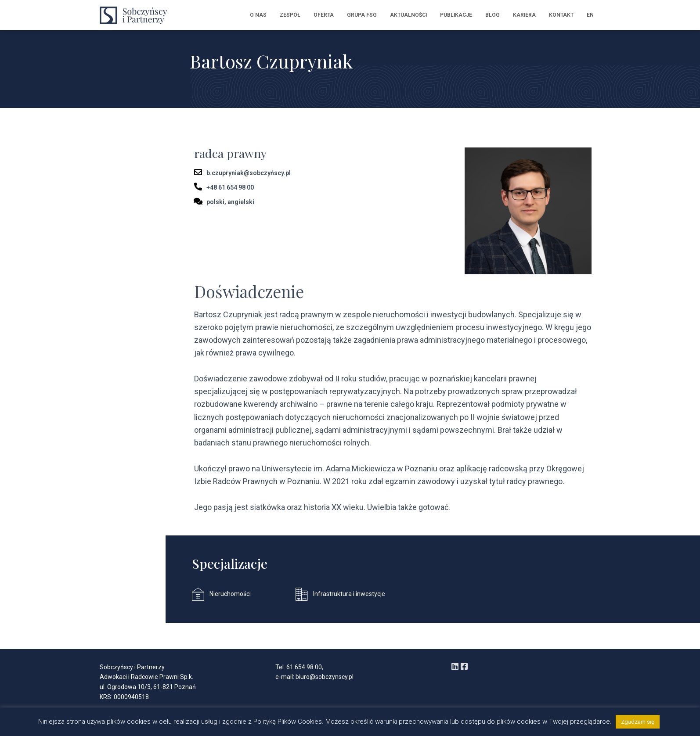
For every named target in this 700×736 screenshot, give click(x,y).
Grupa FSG (362, 15)
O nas (258, 15)
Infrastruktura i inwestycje (349, 594)
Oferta (324, 15)
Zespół (290, 15)
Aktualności (408, 15)
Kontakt (561, 15)
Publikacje (456, 15)
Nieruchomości (230, 594)
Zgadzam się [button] (638, 722)
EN (590, 15)
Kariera (524, 15)
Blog (493, 15)
